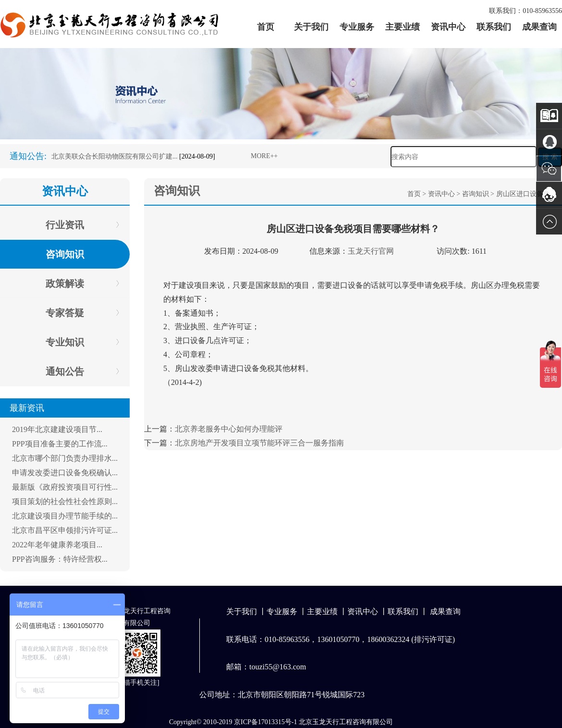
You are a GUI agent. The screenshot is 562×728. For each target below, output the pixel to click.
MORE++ (264, 156)
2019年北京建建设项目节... (57, 429)
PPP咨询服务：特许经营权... (60, 559)
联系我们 (494, 27)
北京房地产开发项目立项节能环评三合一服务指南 (259, 443)
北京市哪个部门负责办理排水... (65, 458)
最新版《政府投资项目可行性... (65, 487)
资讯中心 (448, 27)
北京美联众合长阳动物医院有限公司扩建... (115, 156)
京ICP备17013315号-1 (265, 722)
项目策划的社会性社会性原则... (65, 501)
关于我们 (311, 27)
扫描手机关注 (137, 683)
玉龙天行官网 (371, 251)
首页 (266, 27)
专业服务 (357, 27)
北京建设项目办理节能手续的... (65, 516)
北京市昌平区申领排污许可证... (65, 530)
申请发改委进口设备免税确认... (65, 473)
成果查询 (539, 27)
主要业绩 (403, 27)
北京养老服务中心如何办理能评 (229, 429)
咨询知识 (476, 194)
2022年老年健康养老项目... (57, 545)
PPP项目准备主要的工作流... (60, 444)
